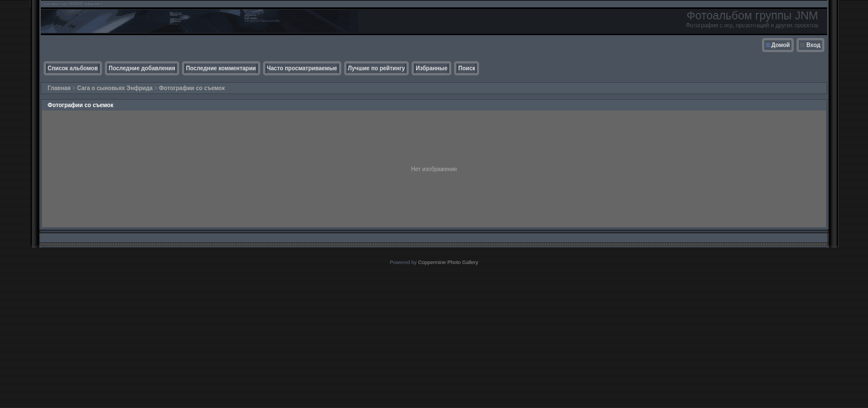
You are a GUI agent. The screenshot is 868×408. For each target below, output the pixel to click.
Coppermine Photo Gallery (448, 262)
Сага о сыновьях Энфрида (115, 88)
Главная (59, 88)
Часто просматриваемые (302, 68)
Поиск (467, 68)
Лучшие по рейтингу (377, 68)
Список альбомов (73, 68)
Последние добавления (142, 68)
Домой (781, 45)
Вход (813, 45)
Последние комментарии (221, 68)
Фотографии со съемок (192, 88)
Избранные (431, 68)
